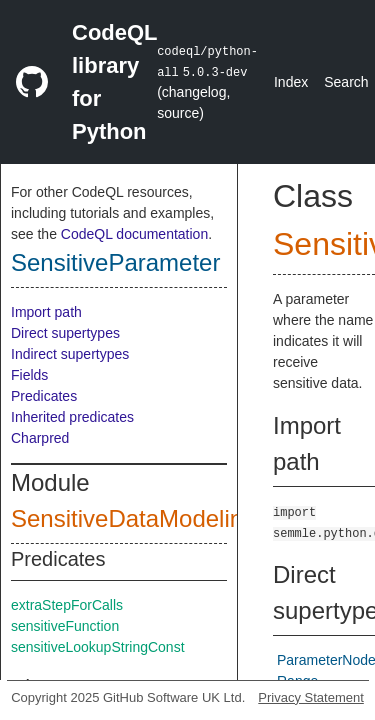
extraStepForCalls (67, 605)
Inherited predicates (72, 417)
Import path (46, 312)
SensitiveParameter (115, 262)
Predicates (44, 396)
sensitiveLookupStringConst (98, 647)
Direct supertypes (65, 333)
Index (291, 82)
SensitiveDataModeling (133, 518)
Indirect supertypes (70, 354)
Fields (29, 375)
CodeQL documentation (134, 234)
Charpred (40, 438)
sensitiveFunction (65, 626)
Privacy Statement (311, 697)
